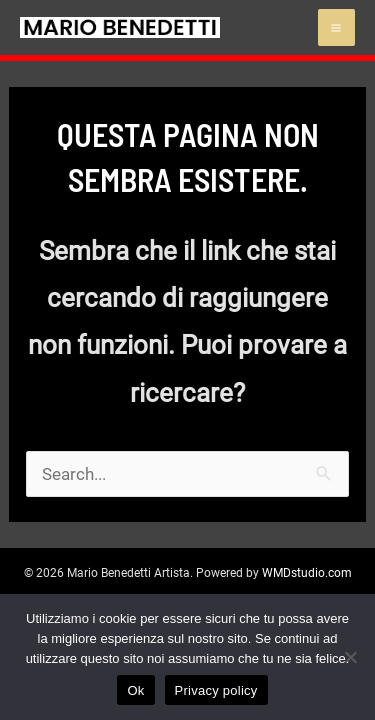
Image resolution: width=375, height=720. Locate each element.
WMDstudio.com (307, 573)
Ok (135, 690)
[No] (350, 657)
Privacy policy (216, 690)
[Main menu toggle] (337, 28)
